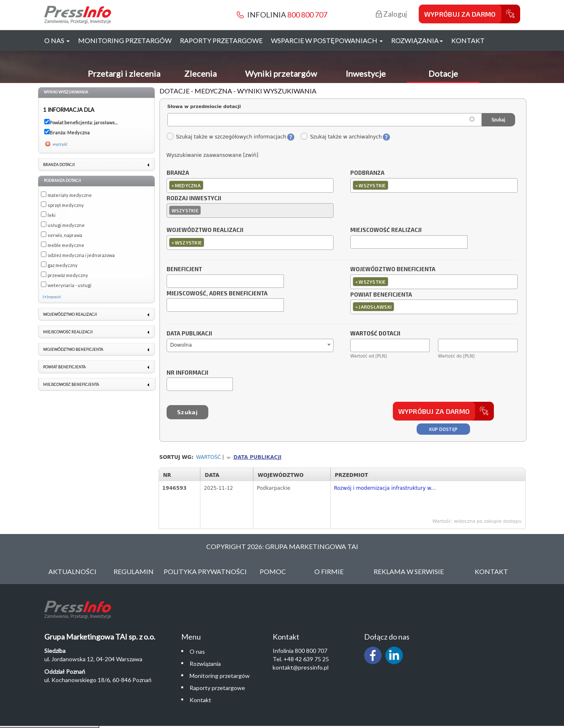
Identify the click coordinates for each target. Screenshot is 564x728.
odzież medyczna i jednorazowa (81, 255)
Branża (178, 173)
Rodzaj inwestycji (194, 199)
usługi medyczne (66, 225)
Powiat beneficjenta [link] (64, 367)
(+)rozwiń (52, 297)
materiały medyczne (70, 195)
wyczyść (60, 144)
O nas (197, 651)
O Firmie (329, 571)
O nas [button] (57, 40)
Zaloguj (391, 14)
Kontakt (468, 40)
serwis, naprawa (65, 235)
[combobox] (250, 185)
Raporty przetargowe (221, 40)
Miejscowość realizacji (386, 230)
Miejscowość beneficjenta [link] (71, 384)
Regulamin (134, 571)
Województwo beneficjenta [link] (73, 349)
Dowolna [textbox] (181, 345)
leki (52, 215)
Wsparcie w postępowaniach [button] (327, 40)
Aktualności (72, 571)
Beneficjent (184, 270)
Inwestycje (366, 73)
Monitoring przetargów (125, 40)
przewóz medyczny (68, 275)
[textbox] (207, 185)
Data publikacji (189, 334)
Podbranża (367, 173)
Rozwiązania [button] (417, 40)
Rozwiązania (205, 664)
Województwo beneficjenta (393, 270)
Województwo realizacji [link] (70, 314)
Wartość (209, 457)
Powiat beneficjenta (381, 295)
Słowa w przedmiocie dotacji (204, 107)
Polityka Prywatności (205, 571)
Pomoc (273, 571)
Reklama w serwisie (409, 571)
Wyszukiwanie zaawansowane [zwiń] (212, 155)
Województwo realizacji (205, 230)
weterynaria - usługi (70, 285)
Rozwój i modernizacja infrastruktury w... (385, 488)
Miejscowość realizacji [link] (68, 332)
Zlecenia (200, 73)
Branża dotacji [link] (59, 165)
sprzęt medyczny (66, 205)
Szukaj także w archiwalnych (341, 137)
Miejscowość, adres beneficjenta (217, 294)
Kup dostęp (444, 429)
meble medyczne (66, 245)
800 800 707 (307, 15)
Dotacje (443, 73)
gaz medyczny (63, 265)
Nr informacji (187, 373)
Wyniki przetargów (281, 73)
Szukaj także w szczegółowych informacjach (226, 137)
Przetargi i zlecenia (124, 73)
